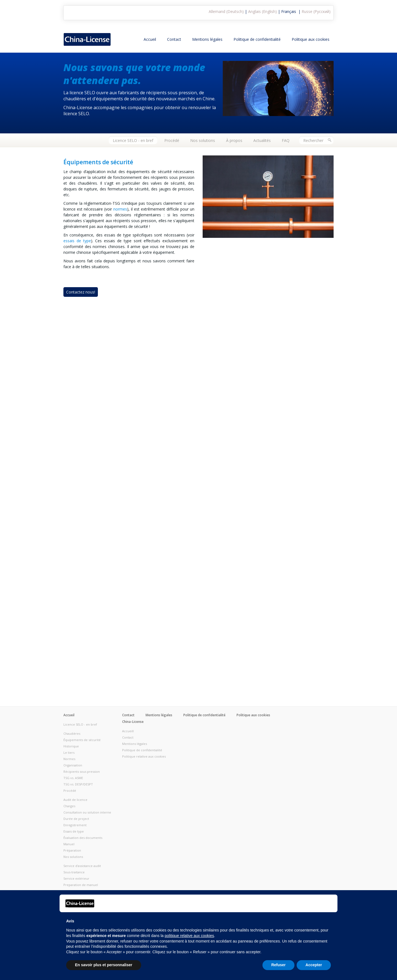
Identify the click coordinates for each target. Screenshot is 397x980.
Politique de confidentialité (257, 39)
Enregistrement (75, 825)
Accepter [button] (314, 965)
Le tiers (69, 752)
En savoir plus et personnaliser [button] (104, 965)
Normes (69, 759)
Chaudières (72, 733)
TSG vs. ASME (73, 778)
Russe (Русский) (316, 11)
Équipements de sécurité (82, 740)
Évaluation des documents (83, 838)
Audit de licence (75, 800)
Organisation (73, 765)
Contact (174, 39)
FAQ (286, 140)
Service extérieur (76, 878)
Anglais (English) (262, 11)
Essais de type (74, 831)
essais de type (77, 241)
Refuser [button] (278, 965)
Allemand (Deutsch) (226, 11)
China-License (133, 722)
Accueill (128, 731)
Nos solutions (203, 140)
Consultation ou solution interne (87, 812)
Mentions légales (207, 39)
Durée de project (76, 819)
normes (120, 209)
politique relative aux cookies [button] (189, 936)
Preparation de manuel (81, 885)
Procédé (172, 140)
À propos (234, 140)
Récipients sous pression (82, 772)
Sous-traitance (74, 872)
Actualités (262, 140)
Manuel (69, 844)
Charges (69, 806)
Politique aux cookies (311, 39)
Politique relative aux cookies (144, 756)
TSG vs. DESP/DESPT (78, 784)
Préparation (72, 850)
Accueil (150, 39)
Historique (71, 746)
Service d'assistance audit (82, 866)
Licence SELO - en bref (133, 140)
